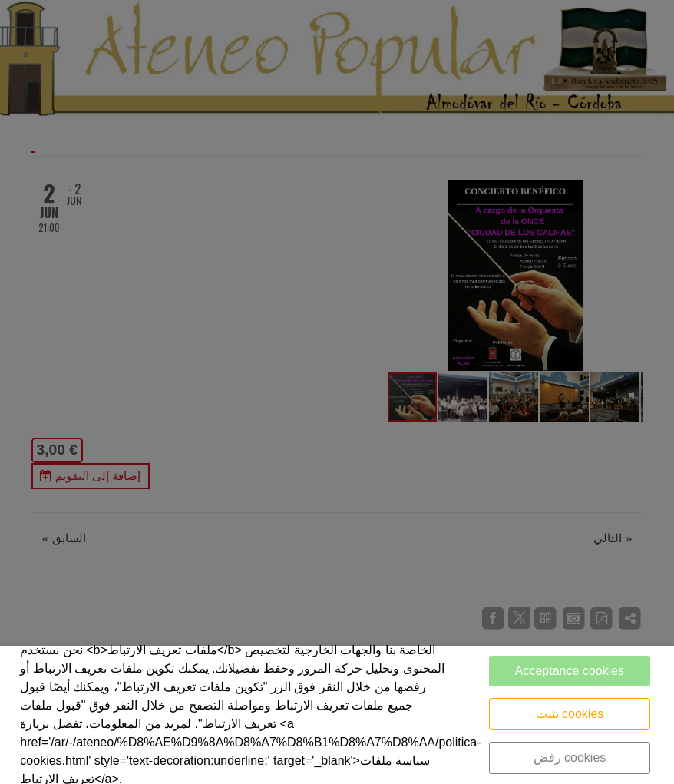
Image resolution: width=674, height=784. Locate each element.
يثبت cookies (570, 714)
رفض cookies (570, 758)
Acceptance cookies (570, 671)
